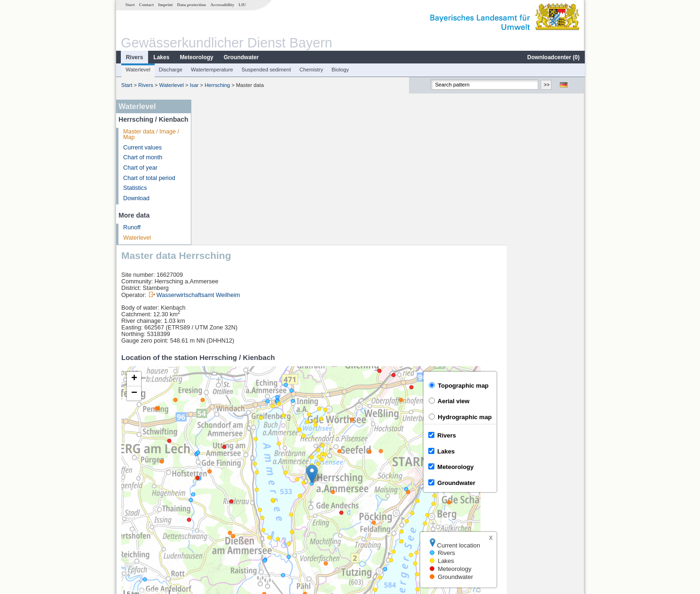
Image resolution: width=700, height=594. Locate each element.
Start (130, 5)
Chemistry (311, 70)
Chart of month (142, 157)
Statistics (134, 188)
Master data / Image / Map (151, 135)
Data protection (191, 5)
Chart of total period (149, 178)
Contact (146, 5)
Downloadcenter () (553, 57)
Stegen (214, 518)
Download (136, 198)
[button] (389, 329)
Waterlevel (137, 70)
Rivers (134, 57)
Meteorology (196, 57)
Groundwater (241, 57)
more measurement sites (243, 528)
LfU (242, 5)
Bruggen (216, 508)
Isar (194, 85)
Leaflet (555, 452)
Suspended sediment (266, 70)
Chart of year (140, 168)
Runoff (131, 227)
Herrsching (217, 85)
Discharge (170, 70)
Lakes (161, 57)
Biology (340, 70)
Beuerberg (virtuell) (230, 497)
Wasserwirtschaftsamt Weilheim (275, 150)
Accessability (222, 5)
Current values (142, 148)
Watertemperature (212, 70)
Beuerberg (218, 487)
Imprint (165, 5)
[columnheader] (248, 476)
